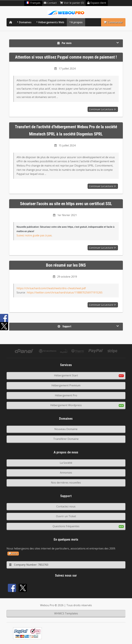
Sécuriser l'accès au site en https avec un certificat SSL (66, 204)
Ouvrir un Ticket (66, 516)
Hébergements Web (51, 22)
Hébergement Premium (66, 385)
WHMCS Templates (66, 613)
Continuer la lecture (102, 109)
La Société (66, 463)
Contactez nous (66, 506)
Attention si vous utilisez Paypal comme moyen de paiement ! (66, 57)
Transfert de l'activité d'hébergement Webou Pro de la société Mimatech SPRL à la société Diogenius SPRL (66, 130)
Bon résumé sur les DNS (66, 265)
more (13, 553)
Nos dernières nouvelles (66, 483)
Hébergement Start (66, 375)
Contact (50, 3)
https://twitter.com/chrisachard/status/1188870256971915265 (65, 292)
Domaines (25, 22)
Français (33, 3)
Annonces (66, 473)
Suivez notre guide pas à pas (34, 235)
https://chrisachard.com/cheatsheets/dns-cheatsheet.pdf (51, 288)
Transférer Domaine (66, 439)
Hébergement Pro (66, 395)
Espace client (97, 3)
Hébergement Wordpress (66, 405)
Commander (113, 22)
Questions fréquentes (66, 526)
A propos (77, 22)
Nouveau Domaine (66, 429)
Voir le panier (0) (72, 3)
